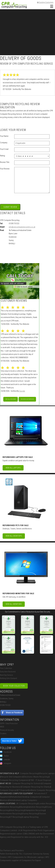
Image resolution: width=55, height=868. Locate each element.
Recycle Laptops (47, 773)
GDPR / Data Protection (9, 723)
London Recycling (47, 804)
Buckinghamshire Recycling (33, 807)
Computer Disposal (8, 790)
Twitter (4, 756)
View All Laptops (13, 468)
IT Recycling (16, 817)
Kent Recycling (17, 810)
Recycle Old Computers (12, 777)
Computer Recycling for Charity (36, 787)
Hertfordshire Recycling (11, 814)
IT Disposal (23, 790)
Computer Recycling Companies (14, 780)
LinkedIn (5, 760)
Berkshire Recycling (10, 807)
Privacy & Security (7, 730)
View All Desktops (14, 536)
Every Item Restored (8, 672)
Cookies (3, 733)
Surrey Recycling (30, 814)
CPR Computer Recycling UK (13, 827)
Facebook (6, 752)
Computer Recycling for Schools (27, 783)
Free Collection (6, 668)
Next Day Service (6, 675)
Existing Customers (45, 2)
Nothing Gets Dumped (8, 678)
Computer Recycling (29, 773)
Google (22, 391)
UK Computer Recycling (27, 804)
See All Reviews (11, 399)
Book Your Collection (14, 686)
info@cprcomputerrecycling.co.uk (22, 227)
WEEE (2, 727)
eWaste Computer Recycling (42, 790)
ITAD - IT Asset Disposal (41, 780)
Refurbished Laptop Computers (23, 800)
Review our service (27, 399)
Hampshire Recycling (35, 810)
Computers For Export (31, 860)
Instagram (6, 763)
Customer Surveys (32, 854)
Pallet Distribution (8, 854)
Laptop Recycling (31, 817)
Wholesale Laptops (36, 857)
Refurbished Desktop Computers (25, 797)
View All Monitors (14, 604)
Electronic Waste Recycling (36, 777)
